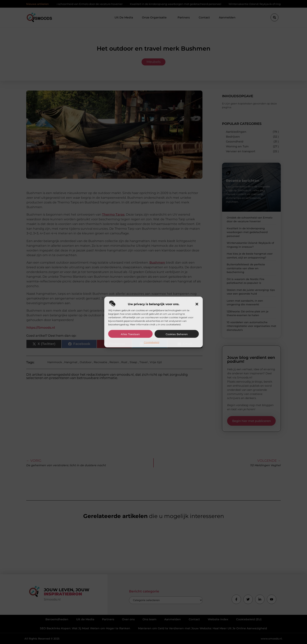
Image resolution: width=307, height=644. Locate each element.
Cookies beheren (177, 334)
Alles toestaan (130, 334)
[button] (197, 304)
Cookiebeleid (152, 342)
